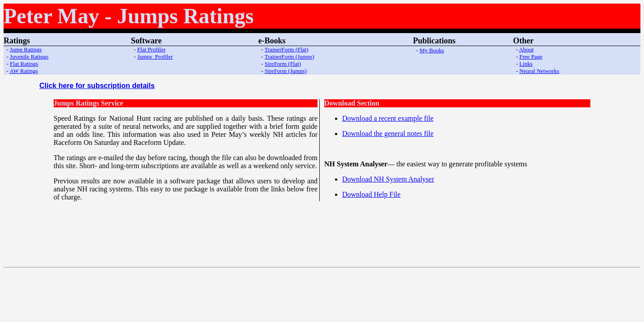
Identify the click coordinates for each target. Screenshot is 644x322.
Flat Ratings (24, 64)
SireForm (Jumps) (286, 71)
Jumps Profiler (155, 57)
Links (526, 64)
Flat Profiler (151, 49)
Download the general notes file (388, 133)
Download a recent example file (388, 118)
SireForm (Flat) (283, 64)
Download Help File (371, 194)
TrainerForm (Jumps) (289, 57)
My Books (432, 50)
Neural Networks (539, 71)
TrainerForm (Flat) (286, 49)
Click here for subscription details (97, 86)
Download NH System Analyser (388, 179)
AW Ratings (23, 71)
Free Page (531, 57)
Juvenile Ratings (29, 57)
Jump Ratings (26, 49)
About (527, 49)
